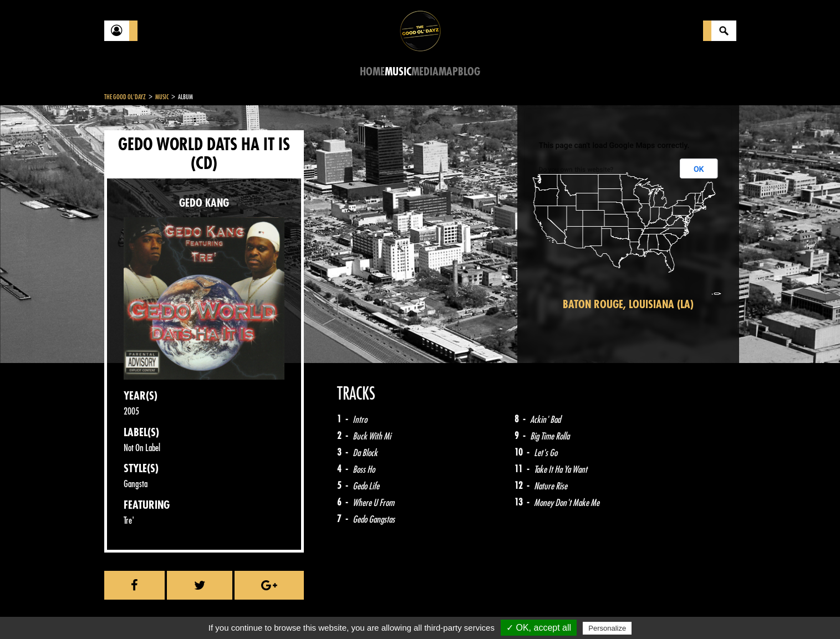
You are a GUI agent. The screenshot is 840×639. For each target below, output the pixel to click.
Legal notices (191, 611)
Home (372, 72)
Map (448, 72)
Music (398, 72)
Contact (132, 610)
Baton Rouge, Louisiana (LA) (628, 305)
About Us (243, 611)
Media (425, 72)
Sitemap (287, 611)
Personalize (607, 628)
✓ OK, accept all (539, 628)
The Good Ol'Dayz (125, 97)
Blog (469, 72)
